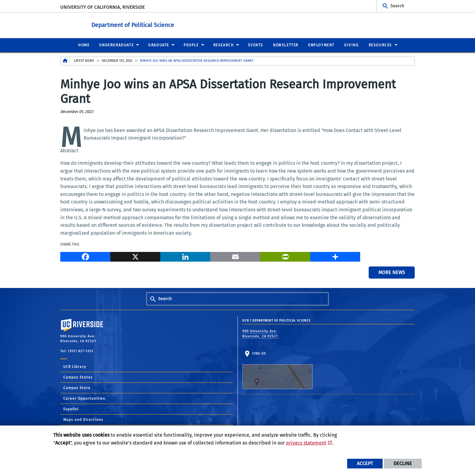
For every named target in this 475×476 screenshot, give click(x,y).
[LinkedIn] (185, 256)
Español (71, 409)
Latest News (84, 60)
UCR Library (75, 366)
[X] (135, 256)
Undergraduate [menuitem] (116, 45)
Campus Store (77, 388)
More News (392, 272)
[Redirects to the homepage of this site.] (65, 61)
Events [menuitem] (256, 45)
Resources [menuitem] (380, 45)
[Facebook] (85, 256)
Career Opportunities (84, 398)
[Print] (285, 256)
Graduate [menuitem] (159, 45)
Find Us (277, 370)
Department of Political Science (161, 24)
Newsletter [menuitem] (286, 45)
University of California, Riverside (103, 7)
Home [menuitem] (84, 45)
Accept (365, 463)
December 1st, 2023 (117, 60)
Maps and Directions (83, 419)
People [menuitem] (191, 45)
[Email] (235, 256)
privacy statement (306, 443)
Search (397, 6)
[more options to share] (335, 256)
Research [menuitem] (224, 45)
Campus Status (78, 377)
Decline (403, 463)
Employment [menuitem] (321, 45)
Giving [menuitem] (352, 45)
